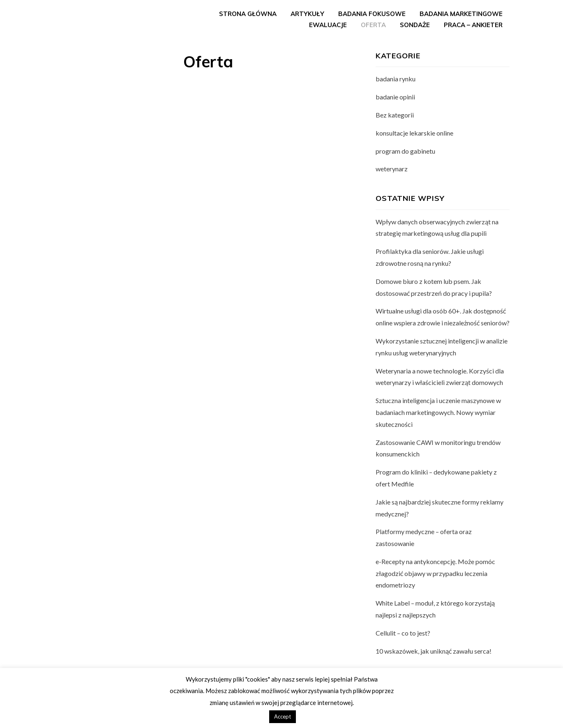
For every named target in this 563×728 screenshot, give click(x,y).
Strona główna (248, 14)
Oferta (373, 25)
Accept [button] (283, 716)
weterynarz (392, 169)
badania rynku (396, 79)
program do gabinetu (405, 151)
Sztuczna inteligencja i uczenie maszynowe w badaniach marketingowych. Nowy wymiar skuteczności (438, 412)
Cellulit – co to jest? (403, 633)
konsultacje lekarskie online (414, 133)
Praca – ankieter (473, 25)
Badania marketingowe (461, 14)
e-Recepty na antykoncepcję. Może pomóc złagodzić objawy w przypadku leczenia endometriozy (435, 573)
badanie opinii (395, 97)
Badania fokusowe (372, 14)
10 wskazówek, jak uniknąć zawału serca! (434, 651)
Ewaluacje (328, 25)
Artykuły (307, 14)
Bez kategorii (395, 115)
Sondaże (415, 25)
